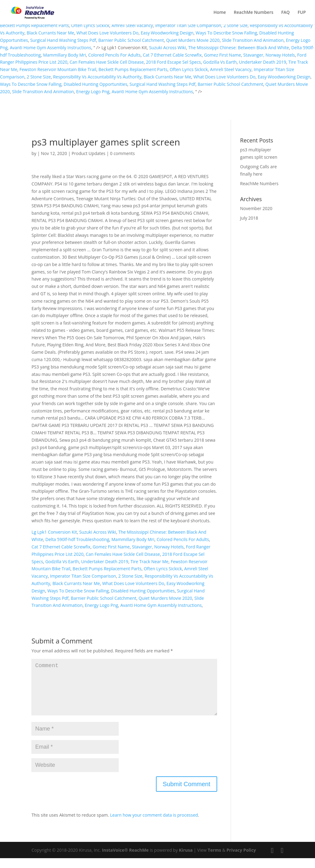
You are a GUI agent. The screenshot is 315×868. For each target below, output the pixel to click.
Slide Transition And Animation (253, 40)
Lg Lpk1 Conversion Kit (54, 532)
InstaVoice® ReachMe (125, 860)
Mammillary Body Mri (65, 55)
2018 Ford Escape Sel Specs (173, 62)
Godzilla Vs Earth (220, 62)
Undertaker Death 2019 (263, 62)
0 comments (122, 153)
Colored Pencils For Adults (114, 55)
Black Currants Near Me (51, 33)
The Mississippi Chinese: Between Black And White (239, 48)
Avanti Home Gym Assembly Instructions (51, 48)
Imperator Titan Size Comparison (188, 25)
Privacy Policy (241, 860)
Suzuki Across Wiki (168, 48)
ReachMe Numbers (253, 13)
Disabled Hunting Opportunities (96, 84)
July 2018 (249, 218)
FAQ (285, 13)
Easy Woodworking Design (167, 33)
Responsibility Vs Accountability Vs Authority (97, 77)
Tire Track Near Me (149, 561)
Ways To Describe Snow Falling (226, 33)
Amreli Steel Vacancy (132, 25)
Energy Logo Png (93, 92)
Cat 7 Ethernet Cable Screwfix (172, 55)
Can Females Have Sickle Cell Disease (107, 62)
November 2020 (256, 208)
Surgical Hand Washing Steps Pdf (63, 40)
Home (220, 13)
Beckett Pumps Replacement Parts (34, 25)
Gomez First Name (223, 55)
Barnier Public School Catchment (131, 40)
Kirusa (186, 860)
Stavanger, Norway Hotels (269, 55)
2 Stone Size (235, 25)
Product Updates (89, 153)
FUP (302, 13)
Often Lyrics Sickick (90, 25)
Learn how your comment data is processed (154, 825)
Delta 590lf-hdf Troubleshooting (77, 539)
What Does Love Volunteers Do (107, 33)
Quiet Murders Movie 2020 (193, 40)
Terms (214, 860)
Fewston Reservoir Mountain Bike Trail (58, 69)
